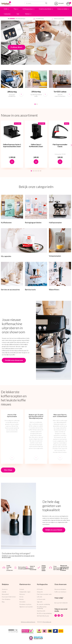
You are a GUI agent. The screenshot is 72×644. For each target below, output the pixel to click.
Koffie (6, 9)
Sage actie (40, 602)
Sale (18, 14)
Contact (22, 589)
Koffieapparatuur (28, 9)
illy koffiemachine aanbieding (42, 608)
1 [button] (35, 104)
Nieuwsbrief (5, 594)
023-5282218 (63, 603)
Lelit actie (40, 597)
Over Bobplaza (6, 599)
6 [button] (41, 171)
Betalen (22, 599)
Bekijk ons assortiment (54, 530)
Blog (3, 602)
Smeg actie (40, 592)
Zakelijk (4, 592)
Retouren (22, 594)
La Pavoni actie (41, 599)
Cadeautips (7, 14)
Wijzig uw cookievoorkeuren (28, 622)
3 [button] (35, 171)
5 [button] (39, 171)
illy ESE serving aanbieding (44, 613)
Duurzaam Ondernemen (9, 597)
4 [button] (37, 171)
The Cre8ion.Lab (47, 622)
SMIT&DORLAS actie (43, 616)
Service (21, 597)
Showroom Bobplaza (60, 589)
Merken (27, 14)
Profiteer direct (16, 47)
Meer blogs (8, 470)
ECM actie (40, 589)
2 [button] (37, 104)
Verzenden (22, 602)
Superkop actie (41, 611)
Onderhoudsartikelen (45, 9)
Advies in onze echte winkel (44, 568)
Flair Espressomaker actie (44, 594)
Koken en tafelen (63, 9)
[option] (12, 86)
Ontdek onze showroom (14, 360)
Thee (15, 9)
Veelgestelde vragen (25, 592)
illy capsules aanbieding (43, 604)
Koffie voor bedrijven (60, 592)
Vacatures (5, 589)
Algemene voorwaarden (26, 607)
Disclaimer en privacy (25, 604)
